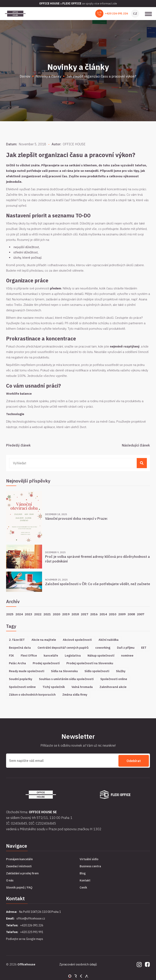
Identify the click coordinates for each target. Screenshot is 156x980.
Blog (83, 873)
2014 (103, 614)
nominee (127, 655)
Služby (121, 671)
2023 (28, 614)
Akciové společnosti (77, 640)
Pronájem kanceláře (19, 859)
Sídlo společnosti (97, 671)
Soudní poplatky (21, 679)
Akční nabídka (109, 640)
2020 (56, 614)
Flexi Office (29, 655)
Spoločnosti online (22, 687)
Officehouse (26, 964)
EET (144, 648)
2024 (19, 614)
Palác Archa (17, 663)
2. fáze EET (17, 640)
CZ (135, 13)
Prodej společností (46, 663)
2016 (94, 614)
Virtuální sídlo (89, 859)
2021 (47, 614)
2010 (113, 614)
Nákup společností (101, 655)
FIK (11, 655)
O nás (10, 880)
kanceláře (51, 655)
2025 (10, 614)
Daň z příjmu (126, 648)
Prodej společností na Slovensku (90, 663)
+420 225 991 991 (32, 932)
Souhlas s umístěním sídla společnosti (66, 679)
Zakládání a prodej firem (22, 873)
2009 (122, 614)
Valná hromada (82, 687)
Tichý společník (54, 687)
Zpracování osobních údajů (78, 964)
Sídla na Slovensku (64, 671)
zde (115, 3)
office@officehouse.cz (31, 918)
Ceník (83, 887)
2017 (84, 614)
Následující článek (136, 445)
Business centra (90, 866)
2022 (38, 614)
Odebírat (134, 760)
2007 (141, 614)
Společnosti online (114, 679)
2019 (66, 614)
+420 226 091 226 (116, 13)
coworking (103, 648)
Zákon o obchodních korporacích (32, 695)
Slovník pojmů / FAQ (19, 887)
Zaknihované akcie (113, 687)
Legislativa (73, 655)
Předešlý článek (18, 445)
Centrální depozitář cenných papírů (63, 648)
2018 (75, 614)
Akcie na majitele (44, 640)
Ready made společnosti (27, 671)
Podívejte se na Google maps (25, 938)
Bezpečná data (20, 648)
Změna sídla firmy (75, 695)
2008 (131, 614)
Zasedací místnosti (19, 866)
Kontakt (85, 880)
